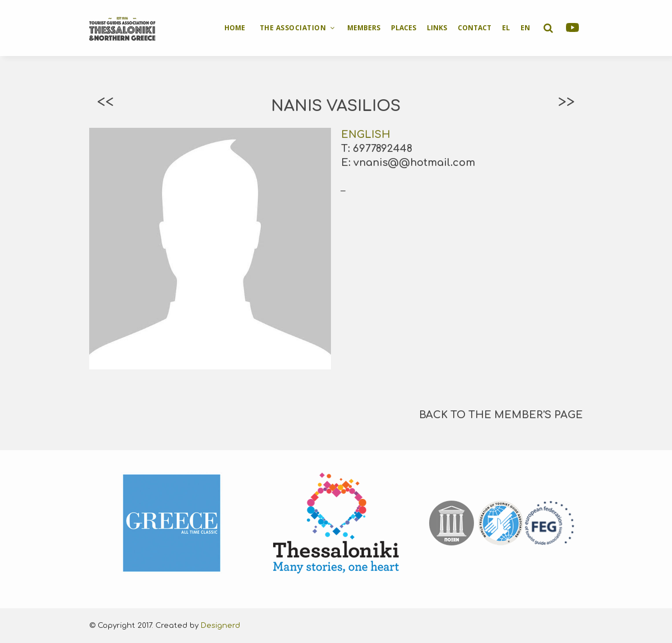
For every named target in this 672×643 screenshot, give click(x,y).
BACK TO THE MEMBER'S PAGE (501, 415)
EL (506, 28)
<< (105, 102)
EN (525, 28)
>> (567, 102)
